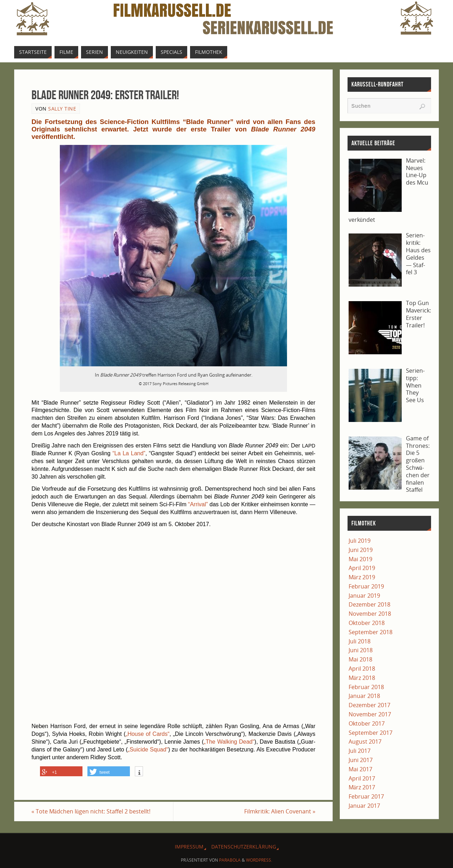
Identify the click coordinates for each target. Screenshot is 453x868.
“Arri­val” (198, 504)
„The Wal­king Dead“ (229, 742)
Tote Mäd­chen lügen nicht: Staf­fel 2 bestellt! (91, 811)
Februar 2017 (366, 796)
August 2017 (365, 742)
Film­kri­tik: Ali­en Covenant (280, 811)
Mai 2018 (360, 659)
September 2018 (371, 632)
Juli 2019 (360, 541)
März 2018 (362, 678)
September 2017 (371, 733)
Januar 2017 (364, 806)
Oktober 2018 (367, 623)
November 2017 (370, 714)
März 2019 (362, 577)
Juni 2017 (361, 760)
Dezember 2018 (369, 604)
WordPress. (259, 860)
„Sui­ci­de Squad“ (148, 749)
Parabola (230, 860)
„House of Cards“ (148, 734)
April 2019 (362, 568)
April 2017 (362, 778)
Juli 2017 (360, 751)
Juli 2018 (360, 641)
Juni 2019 (361, 550)
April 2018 (362, 669)
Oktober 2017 (367, 723)
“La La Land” (129, 453)
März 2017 (362, 787)
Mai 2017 (360, 769)
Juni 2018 (361, 650)
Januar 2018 (364, 696)
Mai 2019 (360, 559)
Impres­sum (189, 847)
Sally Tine (62, 109)
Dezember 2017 (369, 705)
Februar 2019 (366, 586)
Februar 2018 (366, 687)
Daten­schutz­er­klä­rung (243, 847)
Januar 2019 (364, 596)
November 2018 (370, 614)
